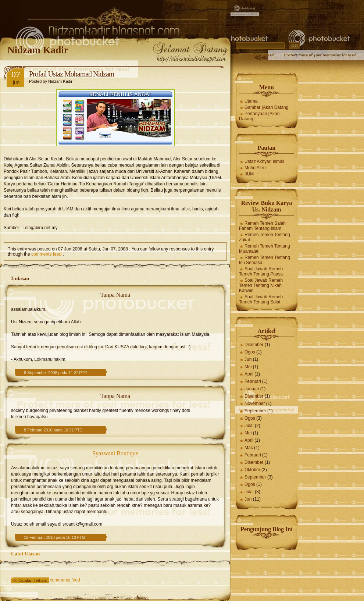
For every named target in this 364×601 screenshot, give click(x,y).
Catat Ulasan (25, 554)
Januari (252, 389)
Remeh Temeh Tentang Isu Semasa (265, 260)
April (249, 374)
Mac (249, 448)
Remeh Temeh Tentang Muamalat (265, 249)
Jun (248, 359)
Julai (249, 426)
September (255, 411)
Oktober (252, 470)
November (255, 403)
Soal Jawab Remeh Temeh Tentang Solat (261, 299)
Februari (253, 381)
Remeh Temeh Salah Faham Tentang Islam (262, 226)
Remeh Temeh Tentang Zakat (265, 237)
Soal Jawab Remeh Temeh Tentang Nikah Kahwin (261, 285)
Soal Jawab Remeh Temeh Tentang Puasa (261, 271)
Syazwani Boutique (115, 453)
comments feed (46, 254)
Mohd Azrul (256, 168)
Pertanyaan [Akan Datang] (259, 116)
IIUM (249, 174)
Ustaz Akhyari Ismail (264, 161)
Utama (251, 101)
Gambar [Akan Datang (266, 107)
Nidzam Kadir (38, 50)
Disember (254, 345)
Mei (248, 367)
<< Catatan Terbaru (30, 580)
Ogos (250, 352)
